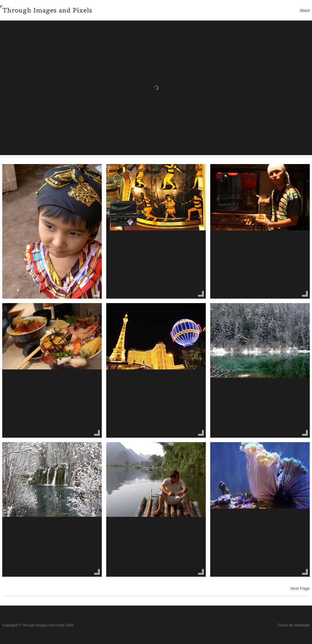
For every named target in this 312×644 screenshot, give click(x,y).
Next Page (300, 588)
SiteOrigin (302, 625)
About (304, 11)
